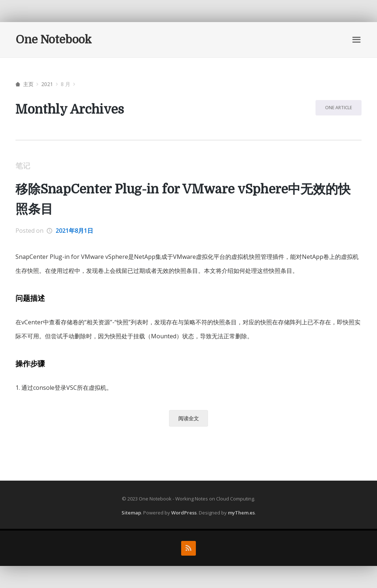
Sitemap (131, 513)
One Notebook (54, 40)
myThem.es (241, 513)
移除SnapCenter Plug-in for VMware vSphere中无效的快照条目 (183, 199)
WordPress (184, 513)
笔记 (23, 166)
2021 (47, 84)
